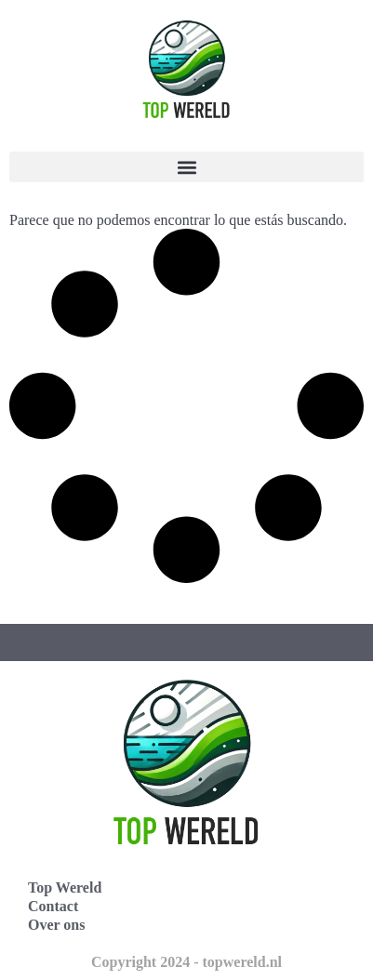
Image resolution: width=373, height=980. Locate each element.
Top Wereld (65, 887)
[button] (186, 167)
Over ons (56, 925)
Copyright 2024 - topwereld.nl (186, 962)
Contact (53, 906)
